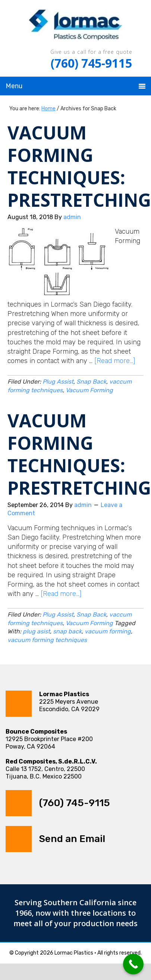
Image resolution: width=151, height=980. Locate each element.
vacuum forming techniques (47, 640)
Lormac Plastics (75, 26)
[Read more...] (115, 361)
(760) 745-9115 (91, 63)
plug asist (36, 631)
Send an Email (72, 839)
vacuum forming (108, 631)
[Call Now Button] (133, 964)
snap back (67, 631)
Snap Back (91, 382)
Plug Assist (58, 382)
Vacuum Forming (89, 390)
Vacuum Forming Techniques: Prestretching (79, 166)
